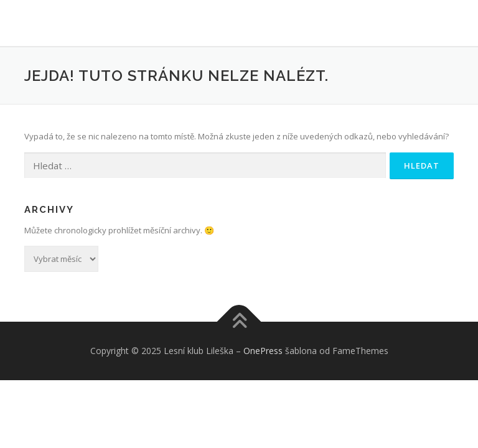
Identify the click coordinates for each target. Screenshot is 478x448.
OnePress (263, 351)
